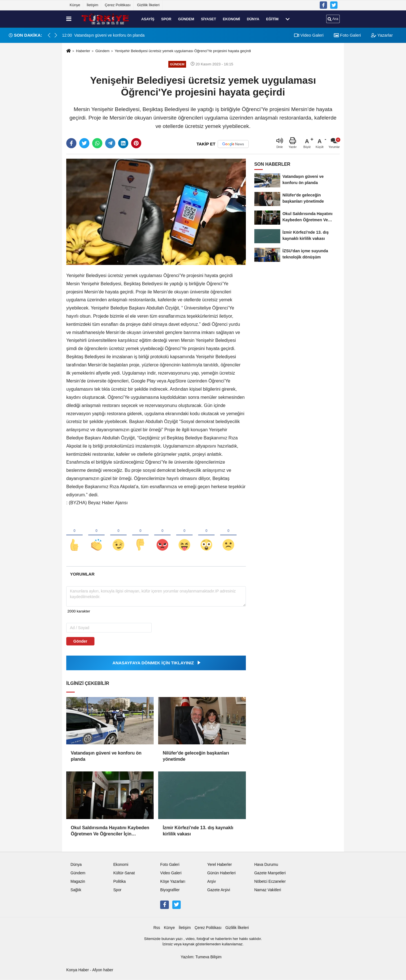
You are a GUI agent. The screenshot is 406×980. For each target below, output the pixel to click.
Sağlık (76, 890)
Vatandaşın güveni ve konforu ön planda (106, 756)
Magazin (78, 882)
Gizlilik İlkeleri (148, 5)
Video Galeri (309, 35)
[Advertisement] (39, 131)
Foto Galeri (347, 35)
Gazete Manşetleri (270, 873)
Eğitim (272, 19)
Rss (157, 928)
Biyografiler (170, 890)
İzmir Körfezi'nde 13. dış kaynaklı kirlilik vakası (198, 831)
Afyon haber (103, 970)
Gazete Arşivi (219, 890)
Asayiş (148, 19)
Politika (120, 882)
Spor (166, 19)
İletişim (92, 5)
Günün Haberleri (221, 873)
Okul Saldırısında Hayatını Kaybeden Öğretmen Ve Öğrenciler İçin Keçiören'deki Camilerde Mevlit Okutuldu (110, 831)
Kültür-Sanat (124, 873)
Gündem (186, 19)
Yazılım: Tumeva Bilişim (201, 957)
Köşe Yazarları (173, 882)
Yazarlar (382, 35)
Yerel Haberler (219, 865)
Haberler (83, 51)
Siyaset (209, 19)
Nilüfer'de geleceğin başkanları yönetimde (196, 756)
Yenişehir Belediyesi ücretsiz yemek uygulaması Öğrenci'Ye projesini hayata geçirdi (183, 51)
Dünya (253, 19)
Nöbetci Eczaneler (270, 882)
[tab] (82, 574)
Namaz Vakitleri (268, 890)
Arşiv (212, 882)
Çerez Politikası (118, 5)
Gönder (80, 641)
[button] (56, 35)
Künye (75, 5)
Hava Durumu (266, 865)
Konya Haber (78, 970)
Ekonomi (231, 19)
